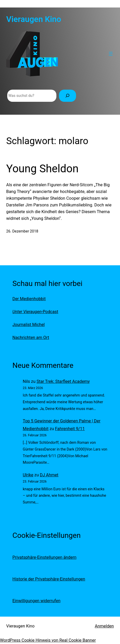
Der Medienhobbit (29, 299)
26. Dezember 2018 (22, 231)
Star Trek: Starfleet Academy (63, 381)
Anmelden (104, 626)
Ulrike (28, 475)
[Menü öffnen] (111, 54)
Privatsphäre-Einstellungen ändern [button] (44, 557)
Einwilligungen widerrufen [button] (36, 601)
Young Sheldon (42, 169)
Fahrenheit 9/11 (70, 429)
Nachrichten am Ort (31, 337)
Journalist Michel (29, 325)
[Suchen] (67, 96)
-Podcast (35, 312)
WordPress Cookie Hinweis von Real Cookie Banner (48, 640)
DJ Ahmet (49, 475)
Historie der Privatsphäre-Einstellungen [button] (49, 579)
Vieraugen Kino (34, 19)
